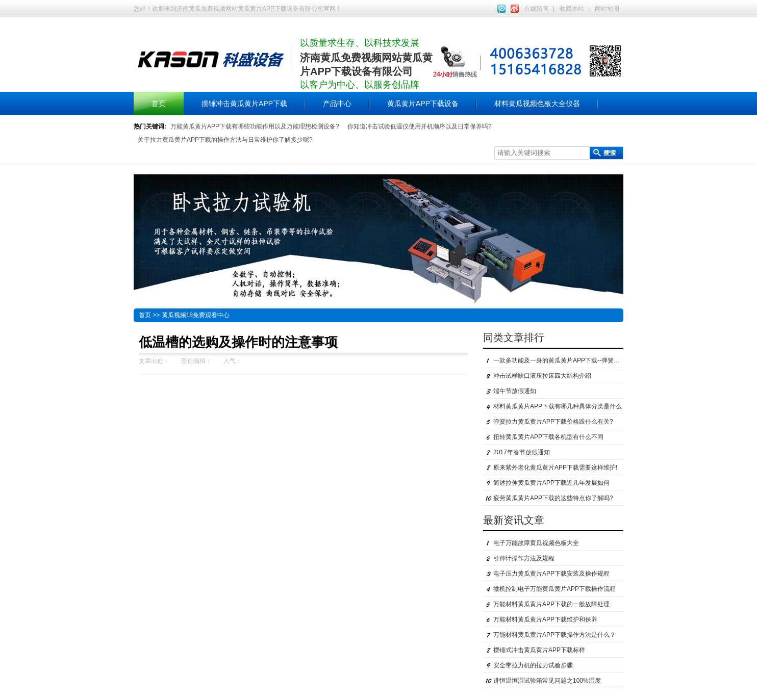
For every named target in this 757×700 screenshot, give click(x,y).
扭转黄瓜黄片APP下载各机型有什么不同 (548, 437)
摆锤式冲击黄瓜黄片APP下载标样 (539, 650)
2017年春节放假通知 (522, 452)
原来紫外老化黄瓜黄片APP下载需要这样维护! (555, 468)
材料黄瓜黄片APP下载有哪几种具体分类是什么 (558, 406)
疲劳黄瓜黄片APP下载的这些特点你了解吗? (553, 498)
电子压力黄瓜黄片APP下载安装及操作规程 (551, 574)
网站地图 (607, 9)
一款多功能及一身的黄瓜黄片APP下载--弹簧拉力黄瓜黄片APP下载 (584, 360)
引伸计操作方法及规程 (524, 558)
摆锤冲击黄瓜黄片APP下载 (244, 103)
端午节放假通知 (515, 391)
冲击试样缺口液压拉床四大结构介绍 (542, 376)
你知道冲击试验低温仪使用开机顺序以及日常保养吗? (420, 126)
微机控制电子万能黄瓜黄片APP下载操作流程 (554, 589)
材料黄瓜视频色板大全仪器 (537, 103)
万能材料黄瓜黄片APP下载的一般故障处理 (551, 604)
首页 (159, 103)
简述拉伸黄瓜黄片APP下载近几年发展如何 (551, 483)
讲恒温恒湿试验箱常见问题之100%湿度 (547, 681)
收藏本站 (572, 9)
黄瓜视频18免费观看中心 (196, 315)
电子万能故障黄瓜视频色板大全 (536, 543)
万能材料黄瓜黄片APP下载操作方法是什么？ (554, 635)
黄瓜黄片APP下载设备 (423, 103)
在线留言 (537, 9)
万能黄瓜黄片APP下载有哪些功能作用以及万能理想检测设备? (255, 126)
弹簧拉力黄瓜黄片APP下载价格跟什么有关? (553, 422)
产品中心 (337, 103)
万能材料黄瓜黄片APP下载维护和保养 (545, 619)
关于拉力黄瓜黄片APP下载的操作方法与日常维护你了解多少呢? (225, 140)
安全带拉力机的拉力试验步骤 (533, 665)
